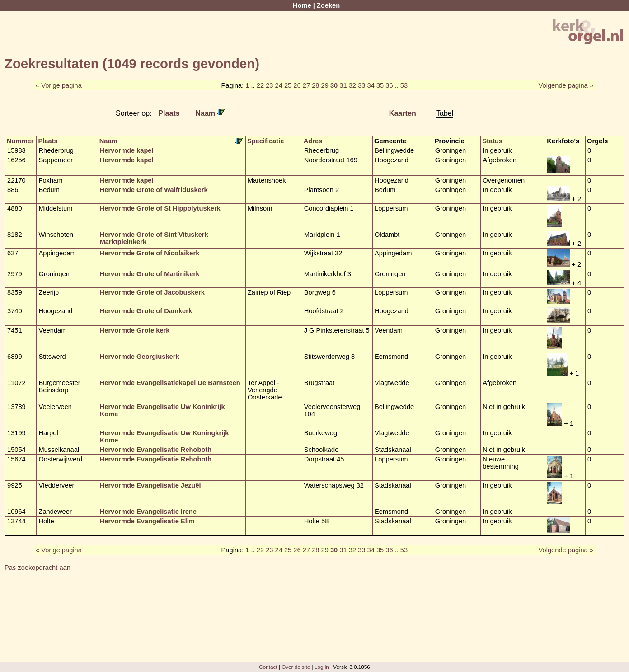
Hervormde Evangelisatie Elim (147, 521)
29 (325, 85)
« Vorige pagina (59, 85)
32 (352, 85)
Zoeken (328, 5)
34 (371, 85)
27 (306, 85)
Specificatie (265, 141)
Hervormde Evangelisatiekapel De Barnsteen (170, 383)
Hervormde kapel (127, 150)
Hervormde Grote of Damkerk (146, 311)
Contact (268, 667)
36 (389, 85)
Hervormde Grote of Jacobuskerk (152, 292)
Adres (313, 141)
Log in (322, 667)
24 (279, 85)
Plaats (169, 113)
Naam (210, 113)
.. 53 (401, 85)
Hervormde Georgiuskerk (140, 357)
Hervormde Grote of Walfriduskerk (154, 190)
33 (361, 85)
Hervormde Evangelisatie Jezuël (150, 485)
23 (269, 85)
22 (260, 85)
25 (288, 85)
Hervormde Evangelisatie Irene (148, 512)
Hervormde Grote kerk (135, 330)
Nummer (20, 141)
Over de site (296, 667)
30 (334, 85)
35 (380, 85)
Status (492, 141)
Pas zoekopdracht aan (38, 568)
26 (297, 85)
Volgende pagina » (566, 85)
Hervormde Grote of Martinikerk (150, 274)
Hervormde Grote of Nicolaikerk (150, 253)
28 (315, 85)
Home (302, 5)
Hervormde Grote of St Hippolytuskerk (160, 208)
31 (343, 85)
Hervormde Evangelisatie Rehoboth (156, 450)
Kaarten (403, 113)
